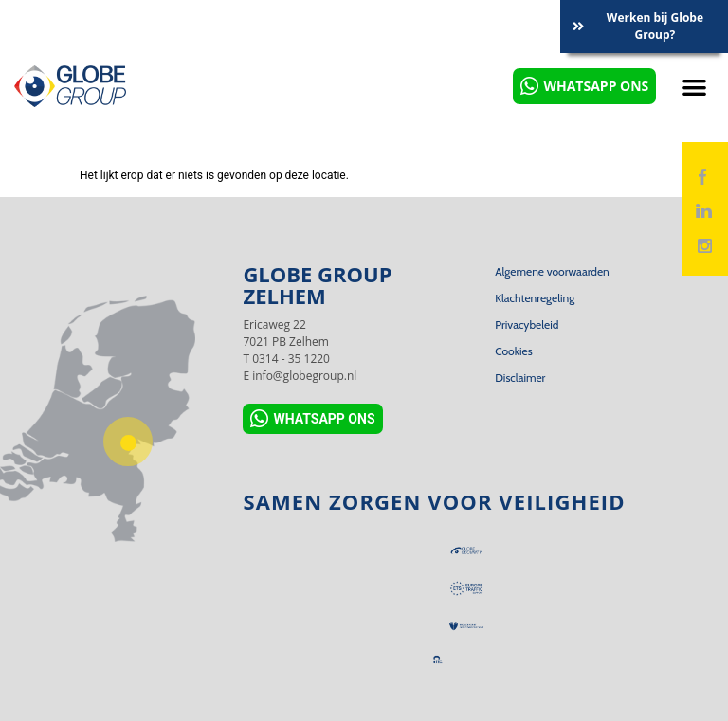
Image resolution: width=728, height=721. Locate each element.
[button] (694, 87)
